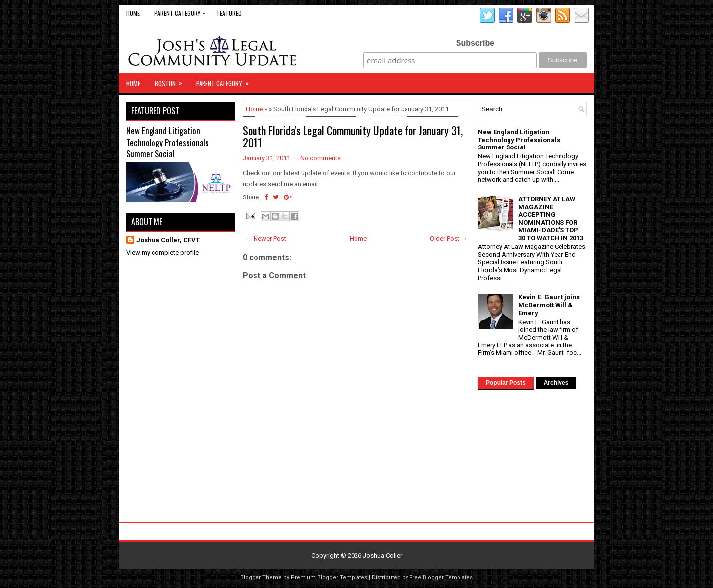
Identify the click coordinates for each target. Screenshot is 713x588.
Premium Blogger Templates (329, 577)
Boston (172, 81)
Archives (556, 383)
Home (133, 13)
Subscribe (475, 43)
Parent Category (182, 11)
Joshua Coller (382, 556)
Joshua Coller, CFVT (168, 240)
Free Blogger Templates (441, 577)
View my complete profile (162, 253)
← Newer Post (266, 238)
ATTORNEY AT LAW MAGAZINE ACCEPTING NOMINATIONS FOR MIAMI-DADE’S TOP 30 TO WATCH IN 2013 (551, 219)
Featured (229, 13)
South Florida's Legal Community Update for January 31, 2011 (353, 136)
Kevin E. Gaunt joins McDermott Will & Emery (549, 305)
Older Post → (449, 238)
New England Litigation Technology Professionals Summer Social (168, 142)
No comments (320, 158)
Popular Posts (506, 383)
